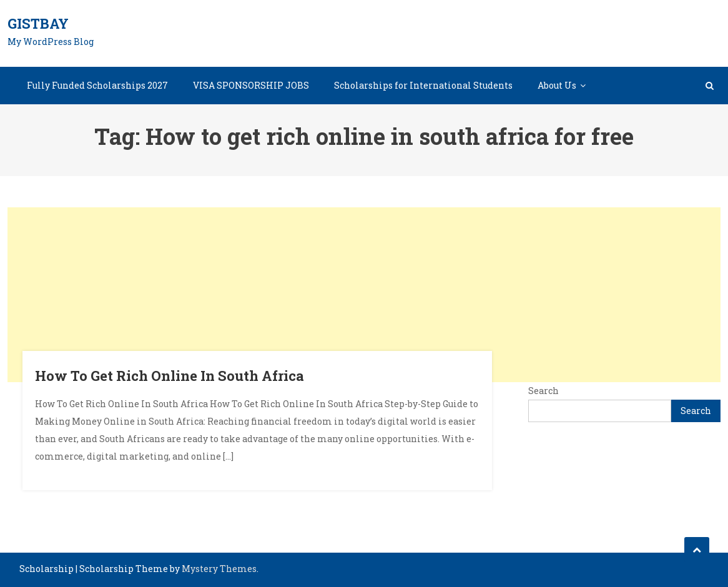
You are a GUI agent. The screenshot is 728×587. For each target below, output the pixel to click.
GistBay (38, 23)
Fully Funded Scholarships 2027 (97, 85)
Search (544, 391)
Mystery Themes (219, 569)
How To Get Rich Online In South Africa (170, 376)
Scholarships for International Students (423, 85)
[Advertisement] (364, 295)
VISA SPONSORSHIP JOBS (251, 85)
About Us (557, 85)
